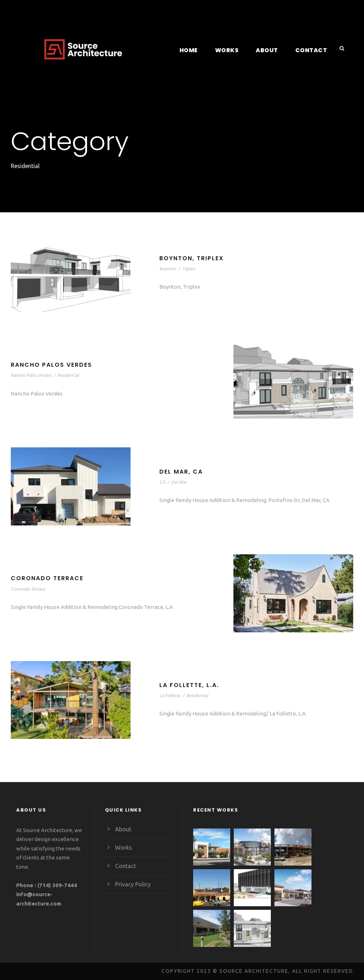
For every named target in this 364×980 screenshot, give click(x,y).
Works (231, 50)
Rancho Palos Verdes (53, 365)
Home (193, 50)
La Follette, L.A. (192, 685)
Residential (73, 376)
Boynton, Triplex (193, 258)
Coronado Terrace (48, 579)
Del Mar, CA (182, 472)
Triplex (190, 269)
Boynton (168, 269)
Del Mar (180, 482)
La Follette (170, 696)
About (270, 50)
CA (163, 482)
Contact (312, 50)
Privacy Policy (133, 884)
